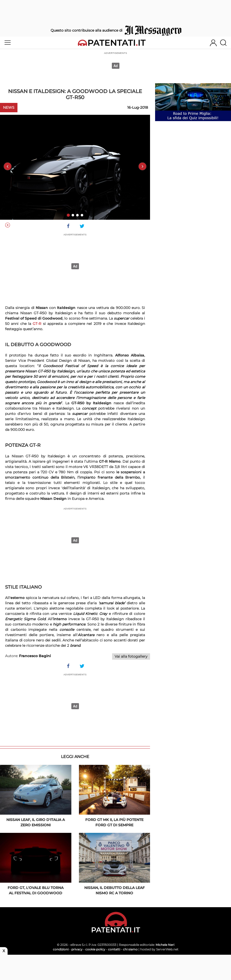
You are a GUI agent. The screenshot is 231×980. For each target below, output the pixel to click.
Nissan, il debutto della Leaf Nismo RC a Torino (114, 890)
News (9, 107)
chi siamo (130, 949)
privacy (77, 949)
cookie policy (95, 949)
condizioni (61, 949)
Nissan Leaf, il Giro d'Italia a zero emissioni (36, 822)
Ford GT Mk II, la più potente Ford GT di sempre (114, 822)
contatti (114, 949)
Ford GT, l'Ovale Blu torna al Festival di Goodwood (36, 890)
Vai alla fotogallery (131, 656)
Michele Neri (165, 945)
